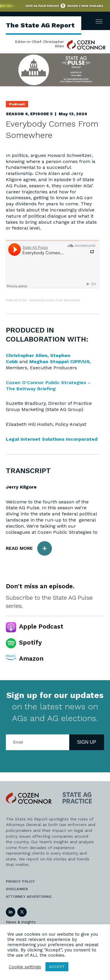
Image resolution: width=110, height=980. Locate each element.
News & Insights (21, 922)
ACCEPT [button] (57, 967)
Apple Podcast (41, 626)
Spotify (30, 642)
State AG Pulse (16, 300)
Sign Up (87, 742)
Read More (29, 548)
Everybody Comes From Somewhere (55, 300)
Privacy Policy (20, 881)
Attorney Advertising (29, 897)
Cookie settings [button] (25, 967)
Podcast (17, 104)
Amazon (31, 658)
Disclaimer (17, 889)
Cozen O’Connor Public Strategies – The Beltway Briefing (48, 386)
